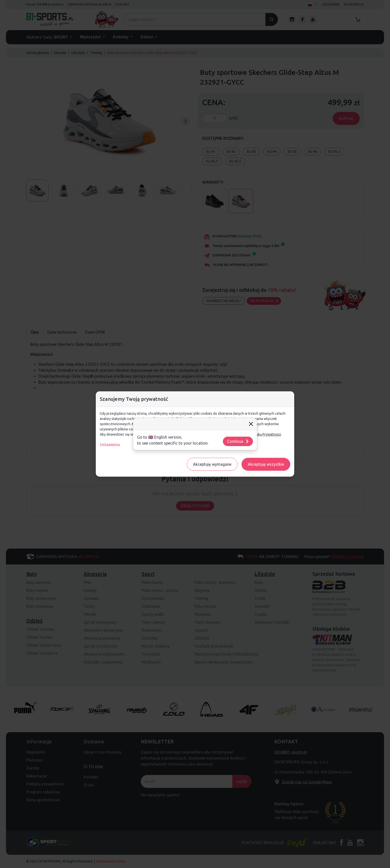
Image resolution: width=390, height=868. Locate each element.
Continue (238, 441)
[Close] (251, 424)
